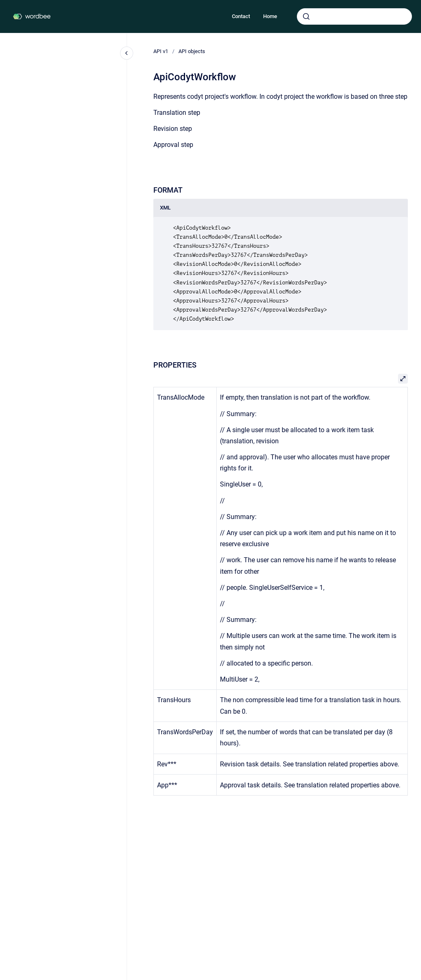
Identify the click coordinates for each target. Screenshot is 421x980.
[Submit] (306, 16)
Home (270, 16)
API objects (192, 51)
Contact (241, 16)
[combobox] (354, 16)
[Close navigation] (127, 53)
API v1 (161, 51)
